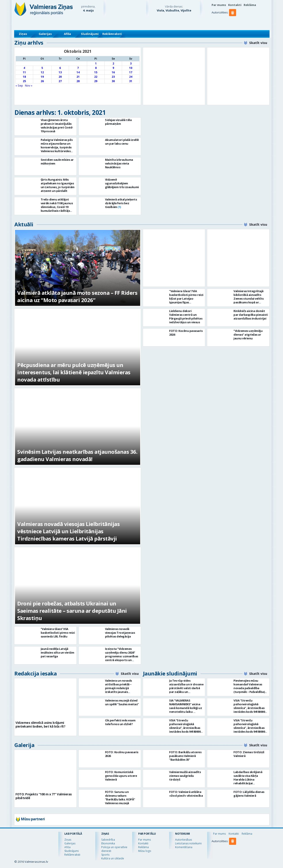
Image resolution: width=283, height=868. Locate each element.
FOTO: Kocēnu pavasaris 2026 (186, 333)
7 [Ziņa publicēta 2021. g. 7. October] (78, 68)
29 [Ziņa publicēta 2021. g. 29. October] (96, 81)
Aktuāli (24, 224)
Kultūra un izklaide (113, 858)
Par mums (219, 5)
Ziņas (23, 34)
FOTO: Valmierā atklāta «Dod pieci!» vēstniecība (186, 794)
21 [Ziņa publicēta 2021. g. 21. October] (78, 77)
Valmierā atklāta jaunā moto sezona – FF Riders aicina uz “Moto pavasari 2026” (77, 296)
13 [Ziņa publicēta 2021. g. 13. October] (60, 72)
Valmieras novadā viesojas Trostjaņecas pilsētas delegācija (120, 633)
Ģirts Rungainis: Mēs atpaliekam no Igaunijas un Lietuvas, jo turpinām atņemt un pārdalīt (58, 185)
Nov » (29, 85)
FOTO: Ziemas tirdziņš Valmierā (249, 754)
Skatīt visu (258, 43)
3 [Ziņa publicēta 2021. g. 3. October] (131, 63)
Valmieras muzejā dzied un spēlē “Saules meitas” (122, 702)
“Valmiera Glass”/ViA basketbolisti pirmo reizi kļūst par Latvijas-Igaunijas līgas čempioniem (186, 299)
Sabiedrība (108, 840)
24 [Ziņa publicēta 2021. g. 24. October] (131, 77)
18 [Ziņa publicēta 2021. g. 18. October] (24, 77)
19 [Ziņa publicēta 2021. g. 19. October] (42, 77)
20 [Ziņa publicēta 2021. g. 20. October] (60, 77)
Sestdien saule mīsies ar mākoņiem (57, 162)
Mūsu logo (145, 851)
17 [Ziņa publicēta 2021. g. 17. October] (131, 72)
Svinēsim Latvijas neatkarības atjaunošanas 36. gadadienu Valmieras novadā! (77, 455)
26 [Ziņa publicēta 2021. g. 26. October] (42, 81)
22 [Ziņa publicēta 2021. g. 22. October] (96, 77)
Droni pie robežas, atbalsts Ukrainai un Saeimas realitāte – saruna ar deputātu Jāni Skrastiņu (72, 611)
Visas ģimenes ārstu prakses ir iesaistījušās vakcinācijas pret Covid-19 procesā (57, 126)
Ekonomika (108, 843)
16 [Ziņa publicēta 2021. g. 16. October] (113, 72)
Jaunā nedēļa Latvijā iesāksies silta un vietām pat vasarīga (57, 652)
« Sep (19, 85)
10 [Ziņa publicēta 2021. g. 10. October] (131, 68)
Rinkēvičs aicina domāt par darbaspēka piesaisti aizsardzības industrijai (251, 315)
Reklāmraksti (112, 34)
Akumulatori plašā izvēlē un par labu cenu (122, 142)
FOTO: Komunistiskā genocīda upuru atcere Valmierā (121, 776)
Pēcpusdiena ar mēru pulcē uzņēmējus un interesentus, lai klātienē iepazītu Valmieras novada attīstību (74, 372)
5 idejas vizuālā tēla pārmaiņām (118, 122)
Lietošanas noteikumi (188, 843)
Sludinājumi (90, 34)
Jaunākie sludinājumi (170, 673)
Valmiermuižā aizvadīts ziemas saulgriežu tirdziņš (185, 776)
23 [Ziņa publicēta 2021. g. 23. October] (113, 77)
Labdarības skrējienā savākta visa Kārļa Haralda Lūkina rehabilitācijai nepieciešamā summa (248, 779)
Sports (105, 855)
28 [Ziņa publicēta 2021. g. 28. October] (78, 81)
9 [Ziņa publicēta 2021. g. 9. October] (113, 68)
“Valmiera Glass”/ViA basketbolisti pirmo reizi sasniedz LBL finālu (58, 633)
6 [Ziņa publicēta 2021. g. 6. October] (60, 68)
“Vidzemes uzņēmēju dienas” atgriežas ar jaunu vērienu (248, 335)
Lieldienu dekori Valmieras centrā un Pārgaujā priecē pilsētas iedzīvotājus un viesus (186, 317)
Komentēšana (184, 847)
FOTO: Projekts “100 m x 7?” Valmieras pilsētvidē (44, 796)
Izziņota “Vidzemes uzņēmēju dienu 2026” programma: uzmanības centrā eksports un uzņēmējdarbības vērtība (122, 658)
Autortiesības (184, 840)
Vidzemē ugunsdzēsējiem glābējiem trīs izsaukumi (122, 183)
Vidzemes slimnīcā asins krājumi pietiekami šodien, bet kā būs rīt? (40, 724)
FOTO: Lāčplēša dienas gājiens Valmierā (249, 794)
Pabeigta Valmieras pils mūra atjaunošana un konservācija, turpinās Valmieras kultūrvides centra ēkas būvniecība (57, 147)
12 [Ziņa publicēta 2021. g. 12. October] (42, 72)
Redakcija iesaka (35, 673)
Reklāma (250, 5)
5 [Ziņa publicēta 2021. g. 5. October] (42, 68)
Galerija (24, 745)
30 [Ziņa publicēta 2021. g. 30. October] (113, 81)
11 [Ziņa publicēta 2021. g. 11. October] (24, 72)
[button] (233, 21)
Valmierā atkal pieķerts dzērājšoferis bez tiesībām (121, 203)
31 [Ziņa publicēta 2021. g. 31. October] (131, 81)
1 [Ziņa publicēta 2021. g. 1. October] (96, 63)
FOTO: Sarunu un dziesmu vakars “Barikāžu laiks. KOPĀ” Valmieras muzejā (120, 797)
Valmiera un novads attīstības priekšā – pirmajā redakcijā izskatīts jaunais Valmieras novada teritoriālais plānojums (121, 690)
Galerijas (45, 34)
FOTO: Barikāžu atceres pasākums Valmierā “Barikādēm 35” (185, 756)
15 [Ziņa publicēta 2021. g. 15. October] (96, 72)
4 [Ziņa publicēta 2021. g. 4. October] (24, 68)
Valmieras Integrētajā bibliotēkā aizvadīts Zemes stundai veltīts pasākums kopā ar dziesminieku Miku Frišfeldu (249, 300)
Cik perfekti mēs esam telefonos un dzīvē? (120, 722)
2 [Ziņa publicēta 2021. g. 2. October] (113, 63)
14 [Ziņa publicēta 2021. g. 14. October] (78, 72)
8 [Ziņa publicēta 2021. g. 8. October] (96, 68)
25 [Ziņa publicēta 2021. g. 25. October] (24, 81)
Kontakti (235, 5)
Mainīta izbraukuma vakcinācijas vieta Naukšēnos (119, 163)
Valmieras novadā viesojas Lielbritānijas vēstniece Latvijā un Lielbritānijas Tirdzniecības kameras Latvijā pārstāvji (68, 531)
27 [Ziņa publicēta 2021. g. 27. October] (60, 81)
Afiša (67, 34)
